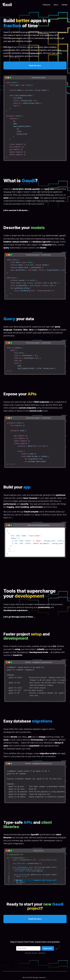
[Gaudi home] (7, 5)
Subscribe (48, 948)
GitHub (64, 5)
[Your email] (28, 948)
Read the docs (35, 65)
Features (47, 5)
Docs (56, 5)
